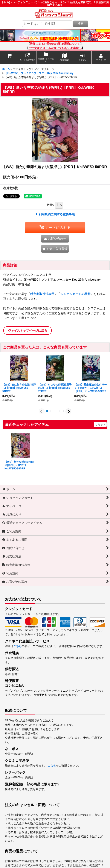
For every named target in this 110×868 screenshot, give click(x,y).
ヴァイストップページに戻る (27, 331)
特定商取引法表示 (42, 294)
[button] (55, 249)
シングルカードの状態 (75, 294)
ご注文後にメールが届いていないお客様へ (55, 48)
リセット (100, 424)
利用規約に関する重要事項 (55, 214)
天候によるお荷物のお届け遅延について (55, 44)
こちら (18, 646)
